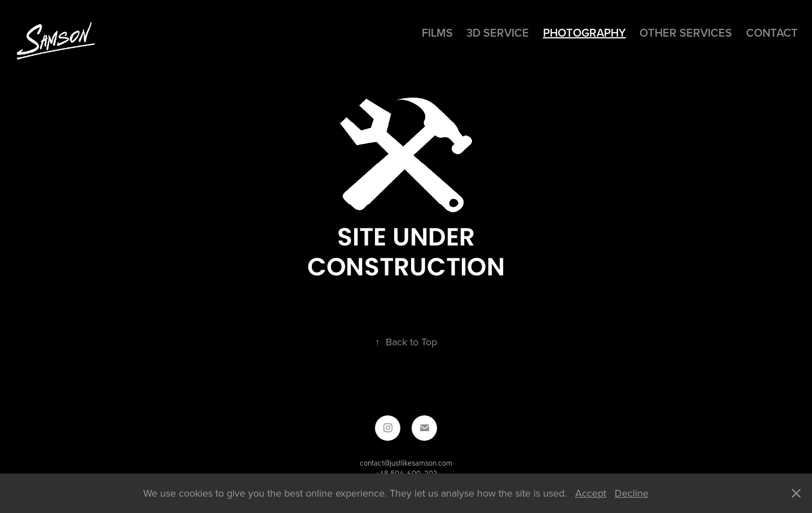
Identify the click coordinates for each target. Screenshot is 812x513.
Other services (686, 32)
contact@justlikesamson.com (406, 463)
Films (437, 32)
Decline (632, 493)
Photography (584, 32)
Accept (591, 493)
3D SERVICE (498, 32)
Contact (772, 32)
